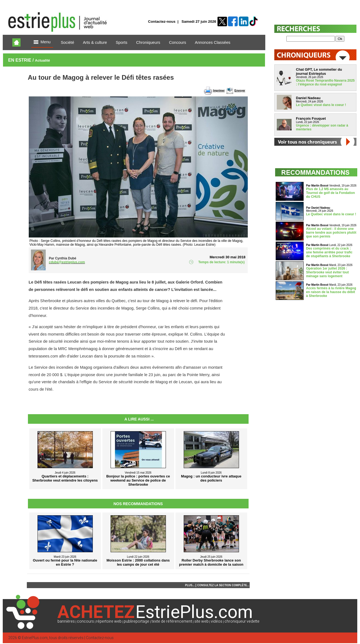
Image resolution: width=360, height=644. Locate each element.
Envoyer (240, 91)
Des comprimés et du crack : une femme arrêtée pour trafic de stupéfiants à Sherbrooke (329, 252)
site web (201, 621)
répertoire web (109, 621)
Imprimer (219, 91)
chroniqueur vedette (242, 621)
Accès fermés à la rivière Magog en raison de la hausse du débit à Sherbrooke (331, 292)
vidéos (217, 621)
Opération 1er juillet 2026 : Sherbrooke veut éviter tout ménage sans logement (327, 272)
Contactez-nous (162, 22)
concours (85, 621)
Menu (42, 42)
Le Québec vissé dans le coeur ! (321, 105)
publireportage (136, 621)
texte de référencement (172, 621)
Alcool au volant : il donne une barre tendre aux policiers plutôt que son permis (331, 233)
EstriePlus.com (35, 638)
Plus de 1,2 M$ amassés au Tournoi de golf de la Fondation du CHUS (330, 193)
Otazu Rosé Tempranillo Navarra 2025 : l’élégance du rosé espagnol (325, 82)
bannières (66, 621)
